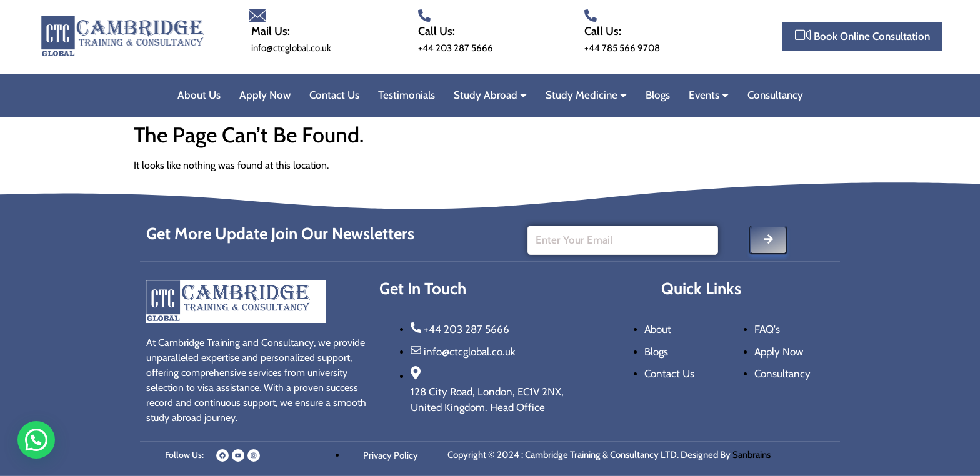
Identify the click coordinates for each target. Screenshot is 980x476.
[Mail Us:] (257, 16)
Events (709, 95)
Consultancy (775, 95)
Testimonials (407, 95)
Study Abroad (490, 95)
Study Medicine (586, 95)
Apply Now (265, 95)
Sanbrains (752, 455)
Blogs (658, 95)
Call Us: (437, 31)
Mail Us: (271, 31)
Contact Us (334, 95)
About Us (199, 95)
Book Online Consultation (862, 35)
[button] (36, 440)
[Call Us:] (424, 16)
